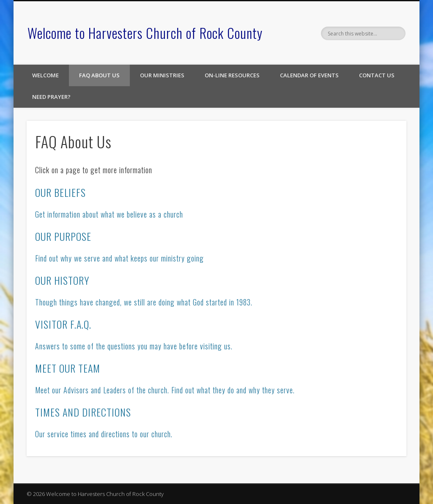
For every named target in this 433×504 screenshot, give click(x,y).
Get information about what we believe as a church (109, 214)
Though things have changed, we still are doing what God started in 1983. (144, 302)
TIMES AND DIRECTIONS (83, 412)
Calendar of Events (309, 75)
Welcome (45, 75)
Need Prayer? (51, 97)
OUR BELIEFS (60, 192)
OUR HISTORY (62, 280)
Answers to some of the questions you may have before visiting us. (134, 346)
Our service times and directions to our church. (104, 434)
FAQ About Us (99, 75)
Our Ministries (162, 75)
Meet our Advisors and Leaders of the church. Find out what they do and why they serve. (165, 390)
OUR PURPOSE (63, 236)
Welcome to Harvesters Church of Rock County (145, 33)
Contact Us (377, 75)
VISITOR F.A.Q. (63, 324)
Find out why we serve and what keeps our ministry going (119, 258)
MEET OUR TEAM (68, 368)
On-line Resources (232, 75)
